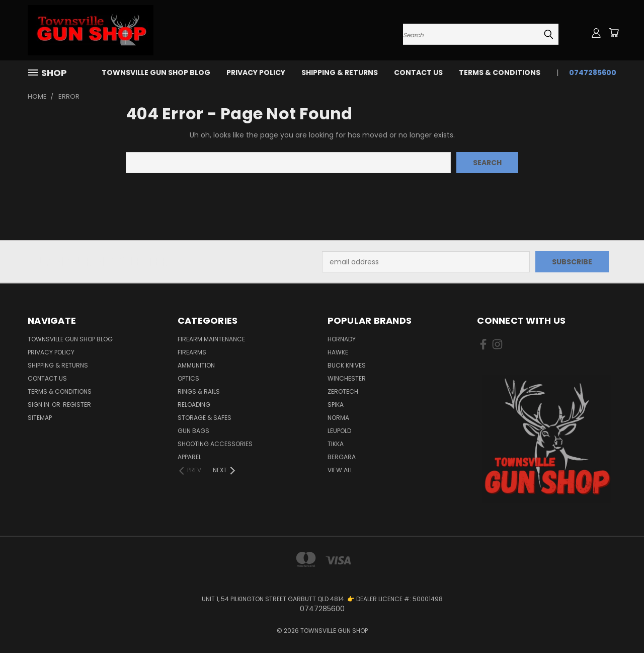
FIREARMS (192, 352)
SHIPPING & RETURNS (340, 72)
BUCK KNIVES (347, 365)
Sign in (39, 405)
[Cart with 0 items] (614, 33)
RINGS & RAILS (199, 391)
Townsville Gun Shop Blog (156, 72)
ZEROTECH (343, 391)
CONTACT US (418, 72)
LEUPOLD (339, 431)
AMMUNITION (196, 365)
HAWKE (338, 352)
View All (340, 470)
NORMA (338, 418)
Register (77, 405)
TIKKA (336, 444)
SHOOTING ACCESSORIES (215, 444)
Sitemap (40, 418)
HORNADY (342, 339)
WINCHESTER (347, 378)
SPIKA (336, 405)
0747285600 (593, 72)
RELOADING (194, 405)
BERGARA (342, 457)
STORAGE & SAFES (205, 418)
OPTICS (188, 378)
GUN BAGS (193, 431)
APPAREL (189, 457)
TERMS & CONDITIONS (500, 72)
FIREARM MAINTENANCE (211, 339)
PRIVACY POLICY (256, 72)
